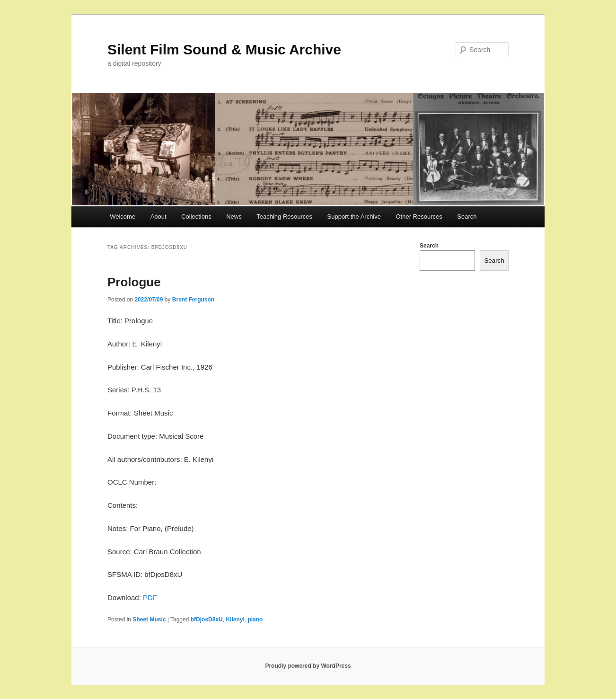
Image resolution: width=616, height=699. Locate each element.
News (234, 217)
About (158, 217)
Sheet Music (149, 619)
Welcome (123, 217)
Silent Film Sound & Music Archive (224, 49)
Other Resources (419, 217)
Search (467, 217)
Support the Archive (354, 217)
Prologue (134, 282)
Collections (196, 217)
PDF (150, 597)
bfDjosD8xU (207, 619)
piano (255, 619)
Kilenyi (235, 619)
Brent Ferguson (193, 300)
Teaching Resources (284, 217)
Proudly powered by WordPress (308, 666)
